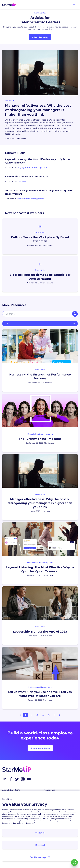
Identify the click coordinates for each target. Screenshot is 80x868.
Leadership (10, 100)
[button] (74, 4)
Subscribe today (40, 37)
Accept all (40, 833)
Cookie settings (40, 857)
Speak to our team (40, 748)
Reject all (40, 845)
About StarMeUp (11, 790)
